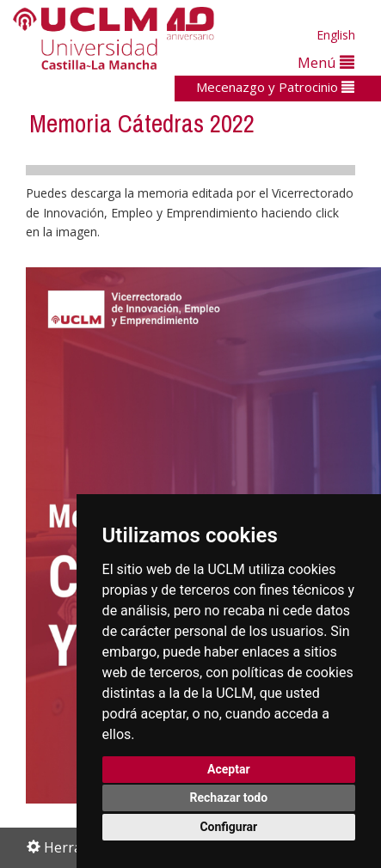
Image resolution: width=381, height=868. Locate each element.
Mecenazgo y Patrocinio (275, 87)
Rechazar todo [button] (228, 798)
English (336, 35)
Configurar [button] (228, 827)
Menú (326, 62)
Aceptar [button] (229, 769)
